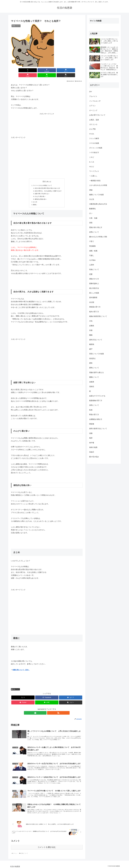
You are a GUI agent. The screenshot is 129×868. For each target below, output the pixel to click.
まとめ (34, 198)
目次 (44, 177)
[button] (77, 70)
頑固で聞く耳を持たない (42, 189)
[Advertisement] (47, 116)
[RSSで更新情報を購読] (49, 709)
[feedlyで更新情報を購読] (45, 709)
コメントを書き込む (47, 847)
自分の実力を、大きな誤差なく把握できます (48, 186)
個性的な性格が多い (40, 195)
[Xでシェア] (17, 70)
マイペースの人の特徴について (42, 181)
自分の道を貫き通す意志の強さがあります (47, 183)
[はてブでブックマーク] (41, 70)
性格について (15, 686)
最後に (34, 201)
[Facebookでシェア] (29, 70)
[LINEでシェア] (65, 70)
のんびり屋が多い (40, 192)
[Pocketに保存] (53, 70)
